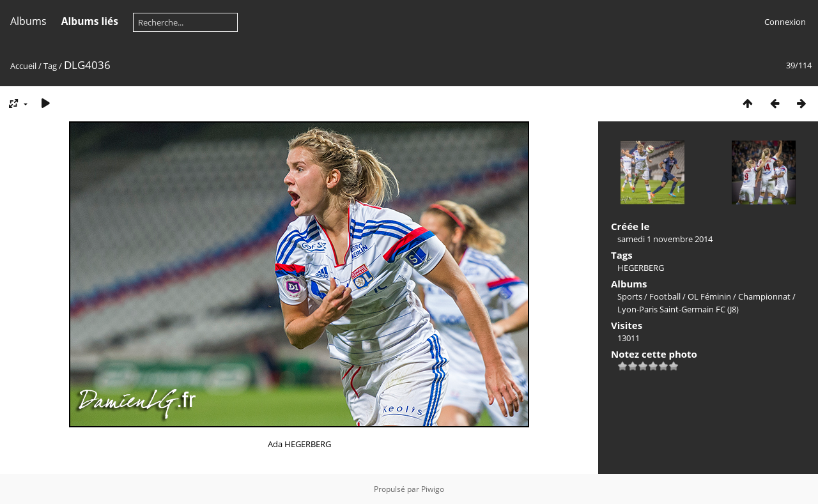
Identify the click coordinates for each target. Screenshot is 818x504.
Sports (630, 296)
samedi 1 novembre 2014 (665, 239)
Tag (50, 66)
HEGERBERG (641, 268)
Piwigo (433, 489)
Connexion (785, 22)
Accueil (23, 66)
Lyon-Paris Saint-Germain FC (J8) (678, 309)
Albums (28, 21)
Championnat (764, 296)
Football (665, 296)
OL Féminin (709, 296)
